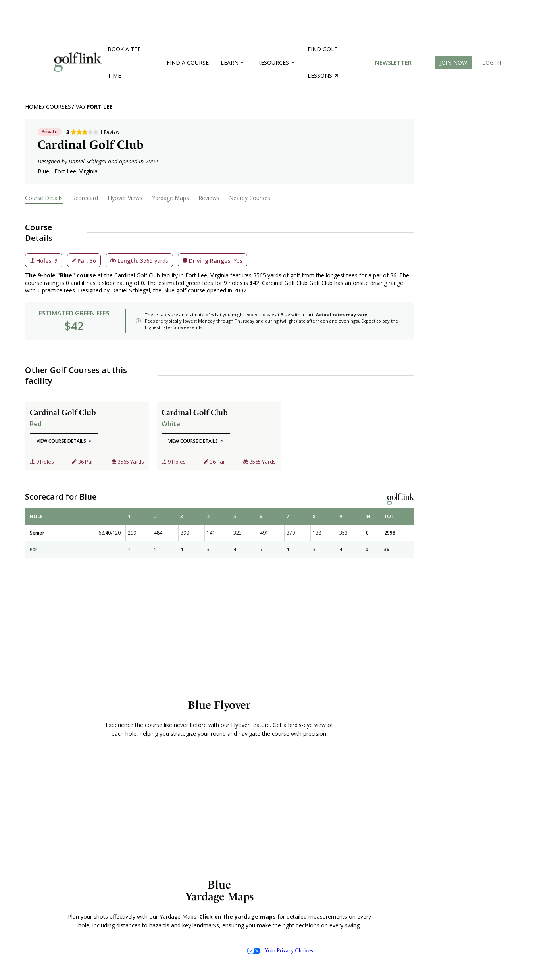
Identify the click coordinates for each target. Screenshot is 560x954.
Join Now (453, 63)
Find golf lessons (323, 62)
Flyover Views (125, 198)
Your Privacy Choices (280, 951)
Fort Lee (100, 107)
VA (79, 107)
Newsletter (393, 63)
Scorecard (85, 198)
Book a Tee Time (124, 62)
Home (33, 107)
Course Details (44, 198)
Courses (59, 107)
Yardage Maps (170, 198)
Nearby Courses (250, 198)
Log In (492, 63)
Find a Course (188, 63)
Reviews (209, 198)
